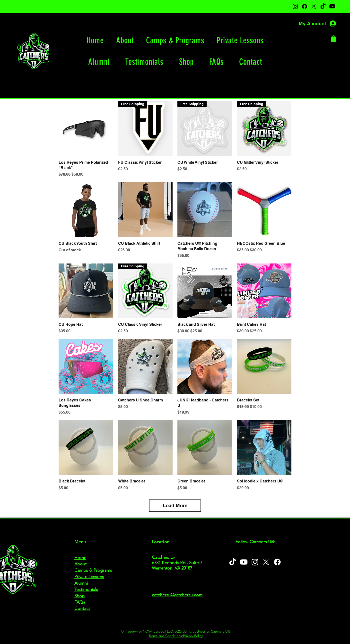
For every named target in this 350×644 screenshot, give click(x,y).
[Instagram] (295, 6)
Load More (175, 506)
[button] (333, 38)
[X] (314, 6)
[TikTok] (323, 6)
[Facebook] (305, 6)
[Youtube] (332, 6)
